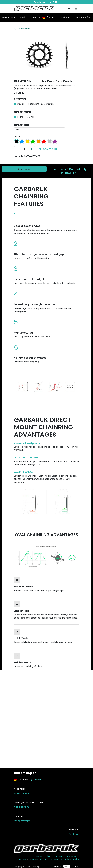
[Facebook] (73, 834)
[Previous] (19, 386)
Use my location (83, 17)
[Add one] (31, 149)
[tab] (24, 169)
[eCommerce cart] (69, 8)
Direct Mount (22, 29)
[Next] (75, 386)
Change (66, 17)
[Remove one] (18, 149)
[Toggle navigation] (76, 8)
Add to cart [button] (48, 149)
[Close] (88, 17)
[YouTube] (77, 834)
